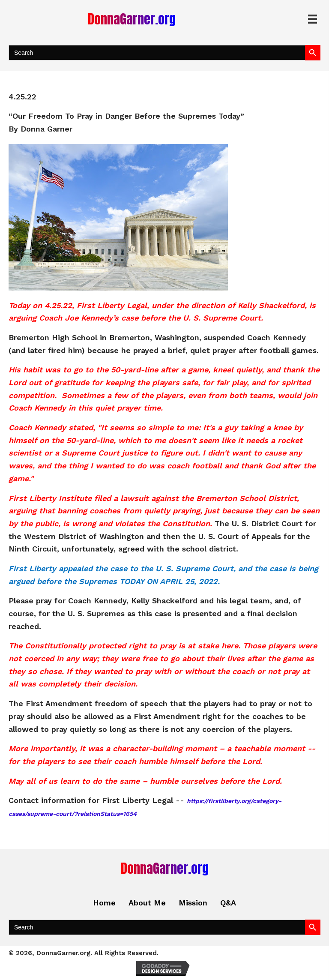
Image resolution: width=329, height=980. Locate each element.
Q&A (228, 903)
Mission (193, 903)
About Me (147, 903)
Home (104, 903)
